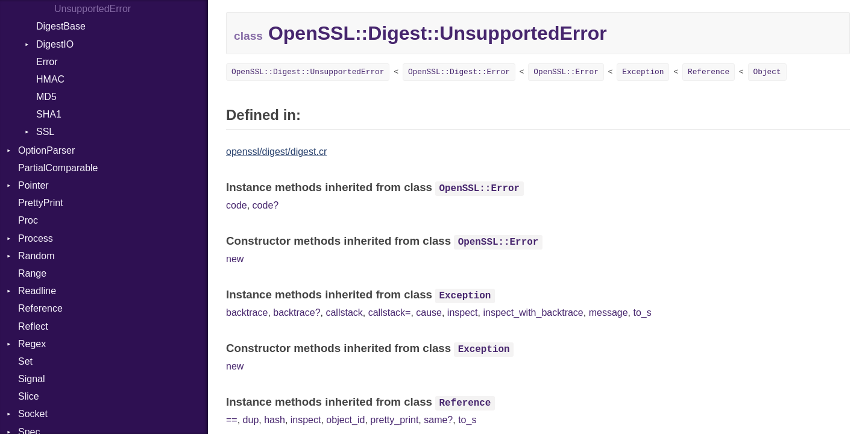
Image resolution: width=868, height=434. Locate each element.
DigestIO (55, 44)
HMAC (50, 79)
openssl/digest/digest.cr (276, 152)
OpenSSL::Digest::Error (459, 72)
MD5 (46, 97)
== (232, 420)
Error (47, 62)
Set (25, 361)
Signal (31, 379)
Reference (40, 308)
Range (32, 273)
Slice (29, 396)
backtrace (247, 313)
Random (36, 256)
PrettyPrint (41, 203)
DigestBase (61, 26)
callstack (344, 313)
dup (251, 420)
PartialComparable (58, 168)
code (237, 205)
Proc (28, 220)
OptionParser (46, 150)
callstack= (390, 313)
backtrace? (297, 313)
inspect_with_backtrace (533, 313)
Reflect (33, 326)
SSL (45, 132)
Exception (643, 72)
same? (438, 420)
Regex (32, 344)
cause (429, 313)
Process (36, 238)
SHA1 (49, 114)
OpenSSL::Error (566, 72)
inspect (463, 313)
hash (275, 420)
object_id (345, 420)
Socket (33, 414)
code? (266, 205)
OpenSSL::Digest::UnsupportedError (308, 72)
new (235, 259)
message (609, 313)
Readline (37, 291)
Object (767, 72)
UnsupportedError (93, 9)
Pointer (33, 185)
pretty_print (394, 420)
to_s (642, 313)
